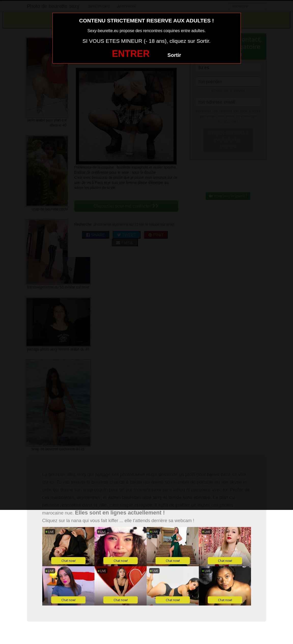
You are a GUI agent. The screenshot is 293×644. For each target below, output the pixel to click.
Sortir (174, 55)
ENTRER (131, 54)
